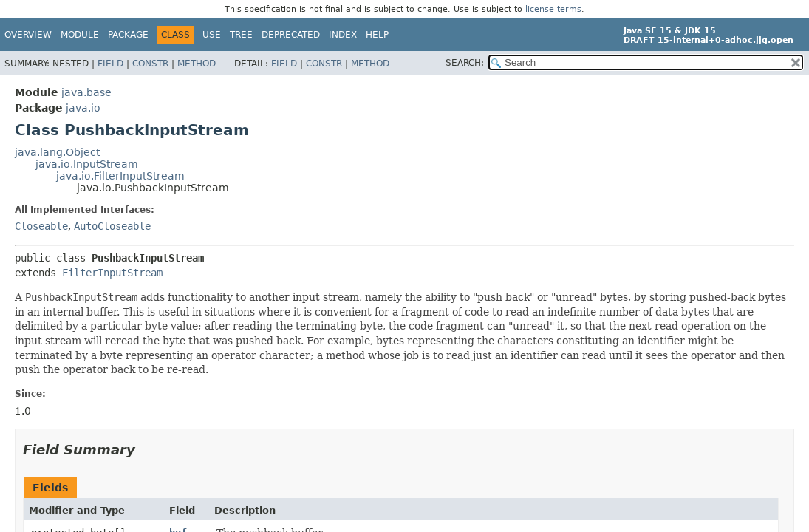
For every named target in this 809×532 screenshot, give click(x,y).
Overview (28, 35)
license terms (553, 9)
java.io (83, 108)
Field (110, 64)
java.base (86, 92)
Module (80, 35)
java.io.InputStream (87, 164)
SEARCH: (465, 63)
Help (377, 35)
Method (197, 64)
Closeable (41, 226)
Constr (150, 64)
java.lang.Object (57, 152)
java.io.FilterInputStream (120, 176)
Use (212, 35)
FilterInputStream (112, 273)
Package (128, 35)
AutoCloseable (112, 226)
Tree (241, 35)
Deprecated (291, 35)
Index (343, 35)
